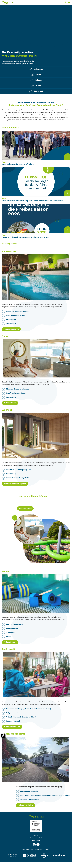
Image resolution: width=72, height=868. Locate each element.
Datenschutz (39, 849)
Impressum (47, 849)
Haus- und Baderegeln (28, 849)
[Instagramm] (34, 845)
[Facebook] (38, 845)
